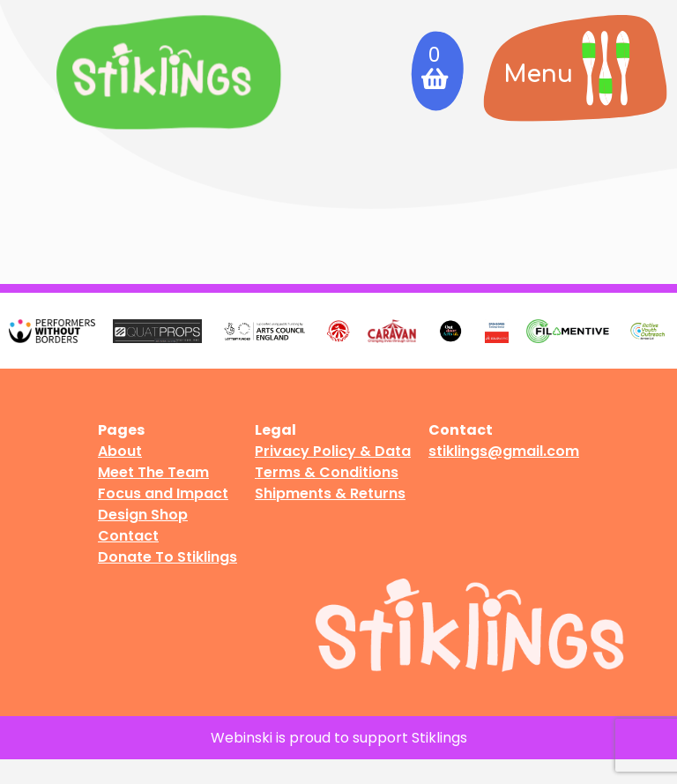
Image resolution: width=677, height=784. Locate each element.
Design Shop (143, 515)
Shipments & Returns (330, 493)
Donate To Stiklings (167, 557)
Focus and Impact (163, 493)
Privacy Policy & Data (333, 451)
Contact (128, 536)
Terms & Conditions (327, 472)
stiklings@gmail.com (504, 451)
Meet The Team (153, 472)
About (120, 451)
